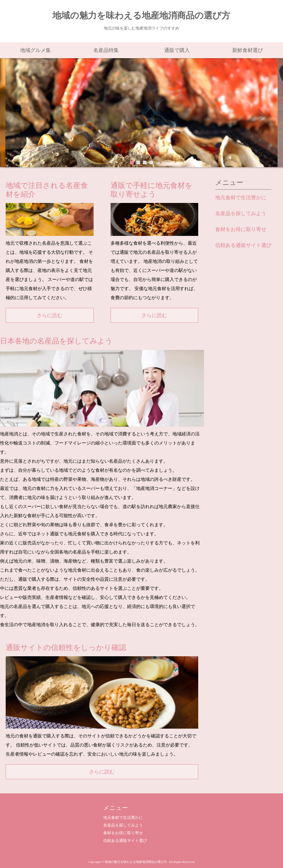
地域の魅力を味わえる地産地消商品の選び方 (141, 16)
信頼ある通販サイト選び (243, 245)
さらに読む (50, 315)
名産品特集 (106, 50)
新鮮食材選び (248, 50)
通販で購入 (177, 50)
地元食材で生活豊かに (241, 198)
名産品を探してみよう (241, 213)
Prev (20, 117)
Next (263, 117)
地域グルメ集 (35, 50)
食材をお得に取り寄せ (241, 229)
